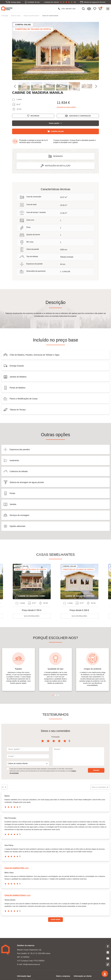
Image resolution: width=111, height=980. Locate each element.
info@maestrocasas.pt (31, 964)
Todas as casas (16, 16)
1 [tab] (53, 695)
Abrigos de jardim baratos (31, 16)
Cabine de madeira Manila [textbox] (18, 763)
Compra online (57, 131)
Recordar (35, 116)
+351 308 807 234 (68, 9)
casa (17, 868)
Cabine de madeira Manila (50, 16)
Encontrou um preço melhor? (66, 107)
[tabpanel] (18, 670)
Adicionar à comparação (80, 116)
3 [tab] (58, 695)
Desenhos (58, 156)
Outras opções (54, 123)
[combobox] (28, 764)
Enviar (96, 770)
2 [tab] (56, 695)
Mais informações (32, 616)
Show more (55, 920)
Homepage (5, 16)
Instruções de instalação (58, 166)
